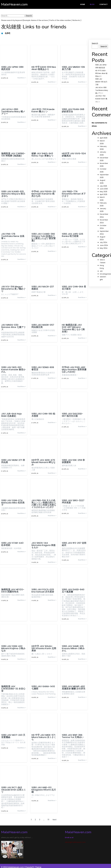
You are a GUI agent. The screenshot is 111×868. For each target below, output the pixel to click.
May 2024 (104, 248)
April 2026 (104, 138)
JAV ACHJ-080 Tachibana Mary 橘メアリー (102, 90)
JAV (101, 271)
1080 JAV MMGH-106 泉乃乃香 (101, 82)
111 (48, 820)
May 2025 (103, 192)
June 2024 (104, 245)
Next (55, 820)
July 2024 (103, 242)
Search (95, 43)
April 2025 (103, 194)
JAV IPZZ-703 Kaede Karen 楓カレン (101, 99)
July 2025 (103, 186)
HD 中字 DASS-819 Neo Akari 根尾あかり (101, 73)
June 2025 (104, 189)
